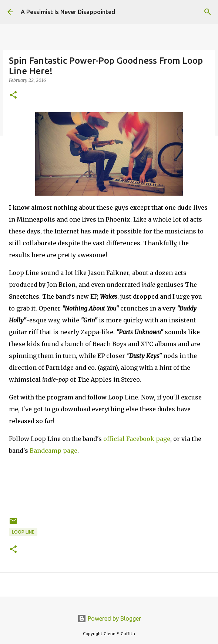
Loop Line (23, 532)
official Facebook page (137, 439)
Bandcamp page (53, 451)
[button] (13, 95)
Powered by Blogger (109, 618)
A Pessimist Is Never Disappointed (68, 12)
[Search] (208, 12)
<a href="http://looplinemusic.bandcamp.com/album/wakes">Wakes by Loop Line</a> (109, 485)
